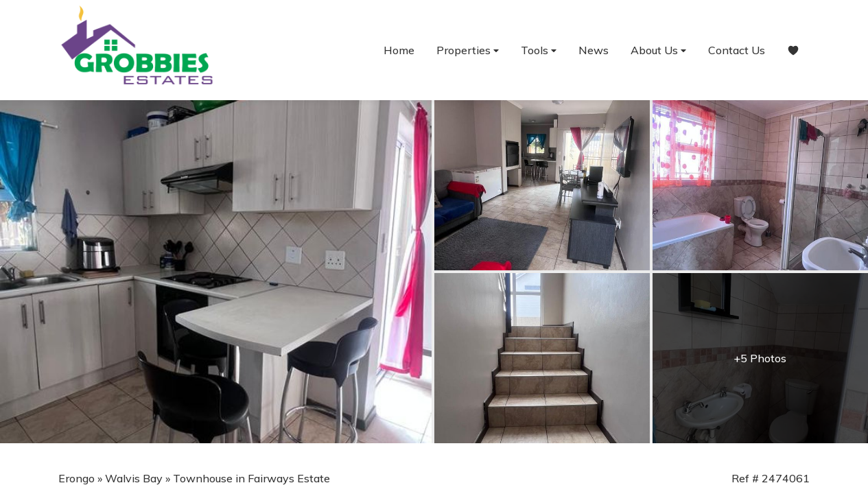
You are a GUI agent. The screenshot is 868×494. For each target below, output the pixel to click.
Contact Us (737, 50)
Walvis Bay (134, 478)
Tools (539, 50)
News (594, 50)
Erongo (77, 478)
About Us (658, 50)
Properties (468, 50)
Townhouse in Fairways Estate (251, 478)
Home (399, 50)
